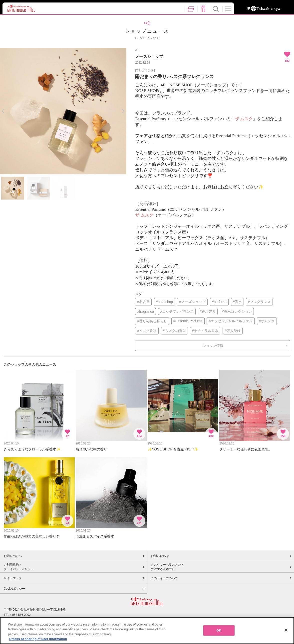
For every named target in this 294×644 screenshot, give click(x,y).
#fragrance (146, 312)
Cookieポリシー (14, 589)
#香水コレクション (237, 312)
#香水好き (208, 312)
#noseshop (164, 302)
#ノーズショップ (192, 302)
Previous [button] (3, 111)
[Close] (286, 630)
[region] (147, 631)
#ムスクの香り (174, 331)
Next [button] (123, 111)
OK (219, 630)
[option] (63, 111)
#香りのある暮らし (152, 321)
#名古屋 (143, 302)
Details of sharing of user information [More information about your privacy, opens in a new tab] (38, 639)
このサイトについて (164, 578)
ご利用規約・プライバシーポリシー (19, 567)
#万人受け (233, 331)
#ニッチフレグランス (177, 312)
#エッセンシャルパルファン (231, 321)
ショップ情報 (213, 346)
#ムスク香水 (147, 331)
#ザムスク (267, 321)
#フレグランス (260, 302)
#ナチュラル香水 (205, 331)
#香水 (237, 302)
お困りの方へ (13, 556)
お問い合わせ (160, 556)
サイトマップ (13, 578)
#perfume (219, 302)
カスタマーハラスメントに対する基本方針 (167, 567)
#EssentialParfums (188, 321)
